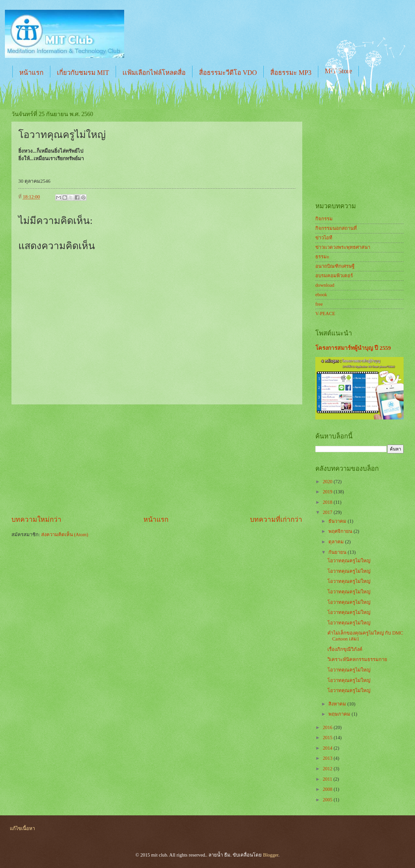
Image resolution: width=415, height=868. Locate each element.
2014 (328, 748)
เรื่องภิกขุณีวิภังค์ (345, 649)
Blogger (271, 855)
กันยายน (338, 552)
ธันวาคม (338, 521)
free (319, 304)
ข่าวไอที (324, 238)
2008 (328, 789)
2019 (328, 492)
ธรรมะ (322, 257)
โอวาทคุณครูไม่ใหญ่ (349, 561)
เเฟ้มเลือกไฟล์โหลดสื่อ (154, 73)
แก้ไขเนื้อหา (22, 828)
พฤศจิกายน (341, 531)
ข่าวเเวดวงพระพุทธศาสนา (343, 247)
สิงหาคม (338, 704)
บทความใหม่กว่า (36, 519)
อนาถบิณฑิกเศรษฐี (335, 266)
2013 (328, 758)
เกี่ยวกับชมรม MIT (83, 73)
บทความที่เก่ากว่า (276, 519)
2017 (328, 512)
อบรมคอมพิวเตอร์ (334, 276)
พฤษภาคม (340, 714)
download (325, 285)
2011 (328, 779)
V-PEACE (325, 314)
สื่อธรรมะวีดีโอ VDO (228, 73)
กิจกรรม (324, 219)
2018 (328, 502)
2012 (328, 769)
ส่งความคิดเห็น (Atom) (65, 535)
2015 (328, 738)
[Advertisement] (157, 460)
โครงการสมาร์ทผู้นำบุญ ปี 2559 (353, 348)
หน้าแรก (31, 73)
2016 (328, 727)
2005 (328, 800)
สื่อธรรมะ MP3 (291, 73)
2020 (328, 482)
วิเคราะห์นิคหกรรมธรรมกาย (357, 659)
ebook (321, 295)
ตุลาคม (337, 542)
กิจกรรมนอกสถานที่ (336, 228)
